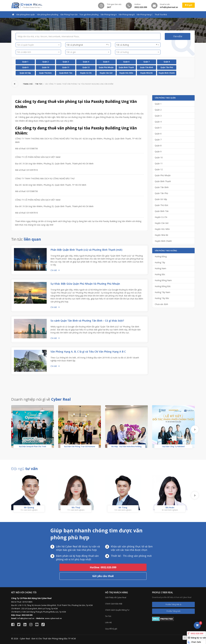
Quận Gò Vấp (25, 73)
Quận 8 (167, 62)
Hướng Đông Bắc (163, 286)
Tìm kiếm (178, 36)
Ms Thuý (76, 507)
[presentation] (195, 429)
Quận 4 (86, 62)
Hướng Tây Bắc (162, 298)
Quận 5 (106, 62)
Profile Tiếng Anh (173, 611)
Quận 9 (25, 67)
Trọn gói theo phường (89, 14)
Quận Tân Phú (167, 67)
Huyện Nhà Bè (146, 73)
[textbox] (37, 45)
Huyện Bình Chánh (167, 73)
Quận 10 (46, 67)
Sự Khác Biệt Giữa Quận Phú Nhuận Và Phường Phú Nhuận (85, 284)
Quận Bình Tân (66, 73)
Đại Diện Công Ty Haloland (173, 446)
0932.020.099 (196, 633)
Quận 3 (66, 62)
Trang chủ (28, 84)
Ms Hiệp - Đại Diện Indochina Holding (126, 446)
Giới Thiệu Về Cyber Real (116, 597)
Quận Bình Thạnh (126, 67)
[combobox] (38, 45)
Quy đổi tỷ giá (111, 629)
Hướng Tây (160, 262)
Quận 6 (126, 62)
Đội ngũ (24, 469)
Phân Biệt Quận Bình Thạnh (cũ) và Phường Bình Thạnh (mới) (86, 250)
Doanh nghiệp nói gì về (41, 399)
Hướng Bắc (160, 274)
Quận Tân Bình (147, 67)
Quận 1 (25, 62)
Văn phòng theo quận (26, 14)
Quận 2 (45, 62)
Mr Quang (29, 507)
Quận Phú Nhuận (106, 67)
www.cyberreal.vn (53, 618)
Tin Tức (108, 616)
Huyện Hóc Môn (126, 73)
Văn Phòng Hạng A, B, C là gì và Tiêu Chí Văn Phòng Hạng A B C (88, 352)
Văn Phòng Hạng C (145, 14)
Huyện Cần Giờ (106, 73)
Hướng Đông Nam (163, 280)
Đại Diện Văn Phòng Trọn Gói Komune (80, 446)
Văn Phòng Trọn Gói (69, 14)
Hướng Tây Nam (162, 292)
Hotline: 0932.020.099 (103, 567)
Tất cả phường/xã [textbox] (87, 45)
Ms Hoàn (170, 507)
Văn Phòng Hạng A (109, 14)
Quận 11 (66, 67)
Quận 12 (86, 67)
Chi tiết (54, 270)
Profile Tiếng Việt (173, 604)
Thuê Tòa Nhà (161, 14)
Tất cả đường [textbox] (137, 45)
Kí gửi (189, 5)
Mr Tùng (123, 507)
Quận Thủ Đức (45, 73)
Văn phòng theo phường (48, 14)
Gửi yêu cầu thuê (103, 576)
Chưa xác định (161, 304)
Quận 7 (146, 62)
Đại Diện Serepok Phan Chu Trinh (33, 446)
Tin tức (39, 84)
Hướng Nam (160, 268)
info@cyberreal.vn (26, 618)
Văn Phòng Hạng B (127, 14)
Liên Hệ (108, 622)
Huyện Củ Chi (86, 73)
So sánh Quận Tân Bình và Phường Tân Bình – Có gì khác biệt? (87, 321)
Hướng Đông (161, 256)
